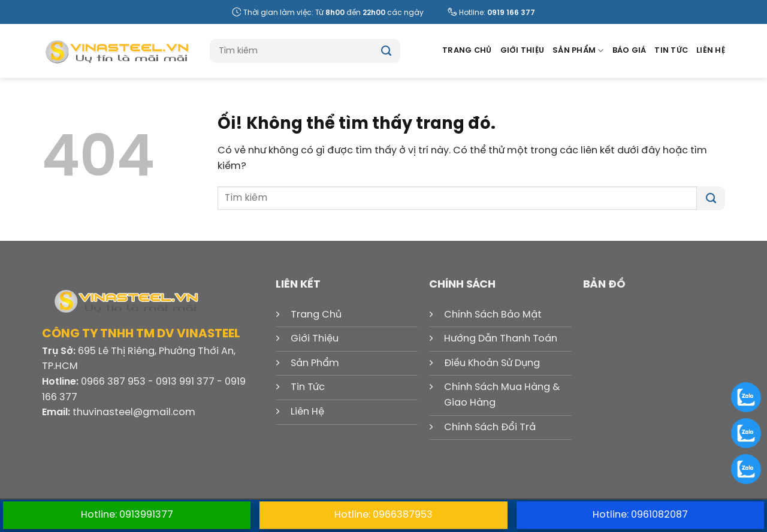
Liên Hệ (711, 51)
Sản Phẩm (578, 51)
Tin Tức (671, 51)
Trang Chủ (467, 51)
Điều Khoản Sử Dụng (492, 363)
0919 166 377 (511, 13)
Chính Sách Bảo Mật (493, 315)
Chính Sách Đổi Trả (490, 427)
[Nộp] (386, 51)
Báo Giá (629, 51)
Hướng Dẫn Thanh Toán (501, 339)
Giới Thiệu (523, 51)
